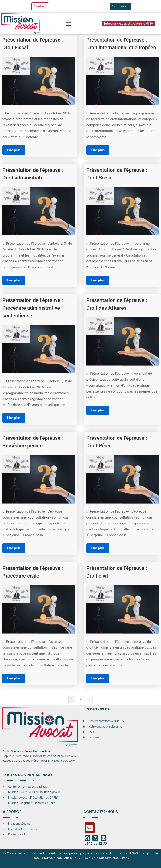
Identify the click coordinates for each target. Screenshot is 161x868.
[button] (68, 24)
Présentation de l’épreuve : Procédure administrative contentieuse (33, 308)
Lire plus (14, 150)
